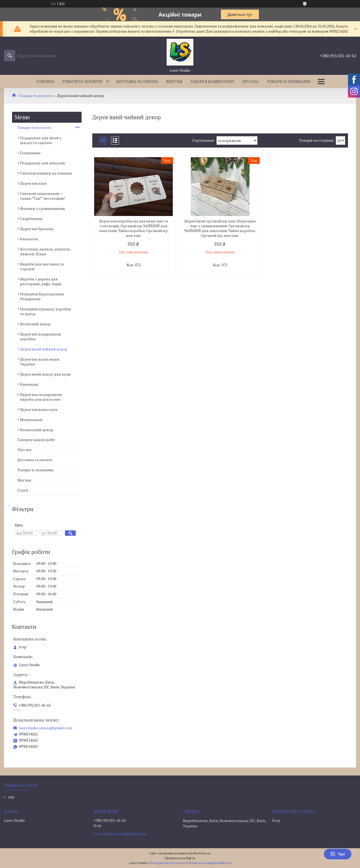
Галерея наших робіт (212, 81)
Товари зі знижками (289, 81)
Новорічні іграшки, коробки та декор (45, 311)
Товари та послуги (82, 81)
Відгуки (174, 81)
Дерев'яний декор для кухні (45, 374)
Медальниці (31, 420)
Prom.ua (205, 853)
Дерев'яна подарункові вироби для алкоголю (41, 397)
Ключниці (29, 384)
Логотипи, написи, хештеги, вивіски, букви (45, 251)
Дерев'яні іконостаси (39, 409)
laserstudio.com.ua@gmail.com (45, 728)
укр (11, 797)
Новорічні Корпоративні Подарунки (42, 296)
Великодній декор (37, 430)
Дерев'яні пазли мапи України (40, 362)
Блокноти (29, 239)
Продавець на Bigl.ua (180, 858)
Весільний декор (35, 324)
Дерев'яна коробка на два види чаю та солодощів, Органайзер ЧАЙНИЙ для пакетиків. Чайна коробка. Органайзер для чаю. (133, 228)
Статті (23, 490)
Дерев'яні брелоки (37, 229)
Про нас (251, 81)
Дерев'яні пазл (33, 183)
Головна (45, 81)
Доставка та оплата (137, 81)
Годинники (30, 153)
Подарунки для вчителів (43, 163)
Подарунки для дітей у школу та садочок (41, 140)
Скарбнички (31, 219)
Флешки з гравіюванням (43, 208)
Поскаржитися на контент (169, 863)
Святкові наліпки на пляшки (46, 173)
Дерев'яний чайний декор (44, 349)
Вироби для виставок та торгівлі (42, 266)
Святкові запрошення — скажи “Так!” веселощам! (43, 196)
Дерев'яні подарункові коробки (40, 336)
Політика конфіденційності (211, 863)
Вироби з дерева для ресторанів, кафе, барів (41, 281)
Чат (338, 854)
